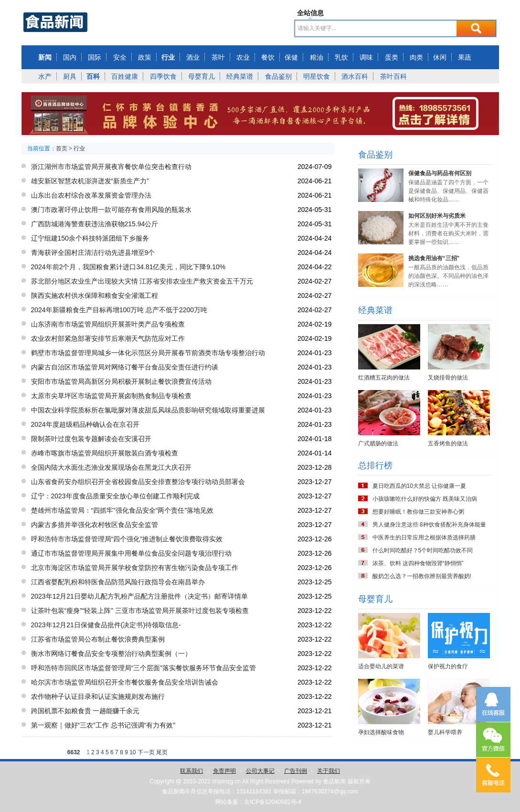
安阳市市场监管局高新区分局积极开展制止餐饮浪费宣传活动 (121, 381)
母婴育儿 (202, 76)
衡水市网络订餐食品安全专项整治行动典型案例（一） (111, 654)
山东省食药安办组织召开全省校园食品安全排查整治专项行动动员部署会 (138, 482)
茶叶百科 (393, 76)
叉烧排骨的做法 (448, 378)
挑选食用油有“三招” (434, 258)
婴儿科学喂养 (445, 732)
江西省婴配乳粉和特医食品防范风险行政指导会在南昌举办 (118, 582)
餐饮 (268, 57)
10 (133, 752)
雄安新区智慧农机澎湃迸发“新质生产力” (90, 181)
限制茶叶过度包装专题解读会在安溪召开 (91, 439)
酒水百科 (355, 76)
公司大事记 (260, 771)
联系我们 (191, 771)
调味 (366, 57)
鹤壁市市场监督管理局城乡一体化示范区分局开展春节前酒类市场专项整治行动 (148, 353)
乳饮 (341, 57)
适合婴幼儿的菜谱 (381, 666)
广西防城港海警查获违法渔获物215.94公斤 (95, 224)
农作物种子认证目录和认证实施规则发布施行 (98, 696)
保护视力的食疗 (448, 666)
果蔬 (465, 57)
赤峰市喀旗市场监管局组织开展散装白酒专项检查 (105, 453)
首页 (62, 148)
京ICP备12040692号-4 (273, 802)
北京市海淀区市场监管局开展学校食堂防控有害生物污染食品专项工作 (135, 568)
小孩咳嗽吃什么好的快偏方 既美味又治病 (425, 499)
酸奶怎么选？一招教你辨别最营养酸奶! (422, 576)
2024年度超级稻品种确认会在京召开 (85, 424)
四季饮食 (163, 76)
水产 (45, 76)
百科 (93, 76)
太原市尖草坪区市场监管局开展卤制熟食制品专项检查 (111, 396)
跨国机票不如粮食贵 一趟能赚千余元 (85, 711)
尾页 (162, 752)
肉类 (416, 57)
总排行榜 (375, 465)
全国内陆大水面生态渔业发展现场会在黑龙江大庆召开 (111, 467)
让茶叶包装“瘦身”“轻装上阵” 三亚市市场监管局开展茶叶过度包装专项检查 (140, 611)
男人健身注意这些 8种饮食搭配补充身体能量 (429, 525)
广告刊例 (296, 771)
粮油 (317, 57)
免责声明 (224, 771)
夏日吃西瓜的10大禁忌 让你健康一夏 (419, 486)
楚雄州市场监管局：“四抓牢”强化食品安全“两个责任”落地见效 (122, 510)
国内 (70, 57)
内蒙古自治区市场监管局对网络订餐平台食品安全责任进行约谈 (125, 367)
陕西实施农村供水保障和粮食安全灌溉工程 (95, 295)
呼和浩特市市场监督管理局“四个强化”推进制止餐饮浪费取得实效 (127, 539)
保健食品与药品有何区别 (440, 173)
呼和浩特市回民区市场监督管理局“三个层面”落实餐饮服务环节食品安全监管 (143, 668)
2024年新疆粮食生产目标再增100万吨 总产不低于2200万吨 (119, 310)
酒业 (193, 57)
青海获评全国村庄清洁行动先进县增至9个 (93, 253)
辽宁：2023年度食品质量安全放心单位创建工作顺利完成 (115, 496)
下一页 (146, 752)
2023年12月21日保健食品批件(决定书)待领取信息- (106, 625)
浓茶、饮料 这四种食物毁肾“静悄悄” (418, 563)
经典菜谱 (240, 76)
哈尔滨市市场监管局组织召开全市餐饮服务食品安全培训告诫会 (125, 682)
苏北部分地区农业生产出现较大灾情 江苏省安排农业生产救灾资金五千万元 (142, 281)
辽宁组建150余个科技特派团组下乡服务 (90, 238)
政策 (145, 57)
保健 (291, 57)
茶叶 (218, 57)
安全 (120, 57)
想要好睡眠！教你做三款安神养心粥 (418, 512)
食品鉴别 (278, 76)
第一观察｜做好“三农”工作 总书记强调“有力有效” (103, 725)
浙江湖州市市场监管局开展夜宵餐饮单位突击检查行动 (111, 167)
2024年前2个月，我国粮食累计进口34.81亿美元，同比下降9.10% (128, 267)
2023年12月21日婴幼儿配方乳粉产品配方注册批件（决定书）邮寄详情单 (139, 596)
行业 (168, 57)
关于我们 (329, 771)
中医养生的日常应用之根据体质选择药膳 (424, 538)
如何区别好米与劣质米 (437, 216)
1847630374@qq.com (330, 791)
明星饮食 (317, 76)
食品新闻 (334, 781)
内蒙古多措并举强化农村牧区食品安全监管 (95, 525)
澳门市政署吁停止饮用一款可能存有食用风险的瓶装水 (111, 210)
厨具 (70, 76)
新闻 (45, 57)
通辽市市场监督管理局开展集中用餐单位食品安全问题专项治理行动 (131, 553)
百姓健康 (125, 76)
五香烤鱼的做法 (448, 443)
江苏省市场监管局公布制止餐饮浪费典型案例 (98, 639)
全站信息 (310, 13)
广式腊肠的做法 (378, 443)
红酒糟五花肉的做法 (384, 378)
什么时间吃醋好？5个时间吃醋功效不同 (423, 550)
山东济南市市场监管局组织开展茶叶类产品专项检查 (108, 324)
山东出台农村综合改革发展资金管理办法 (91, 195)
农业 (243, 57)
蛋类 (392, 57)
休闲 (440, 57)
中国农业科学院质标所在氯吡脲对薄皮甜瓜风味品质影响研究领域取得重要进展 (148, 410)
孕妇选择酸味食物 (381, 732)
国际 (95, 57)
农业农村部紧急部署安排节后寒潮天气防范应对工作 (108, 338)
